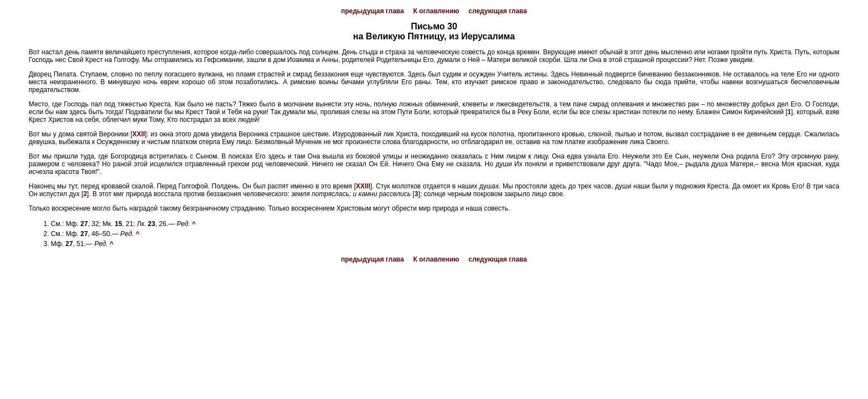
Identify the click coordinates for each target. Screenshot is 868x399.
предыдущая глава (373, 11)
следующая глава (498, 11)
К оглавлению (436, 11)
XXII (139, 134)
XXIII (363, 186)
